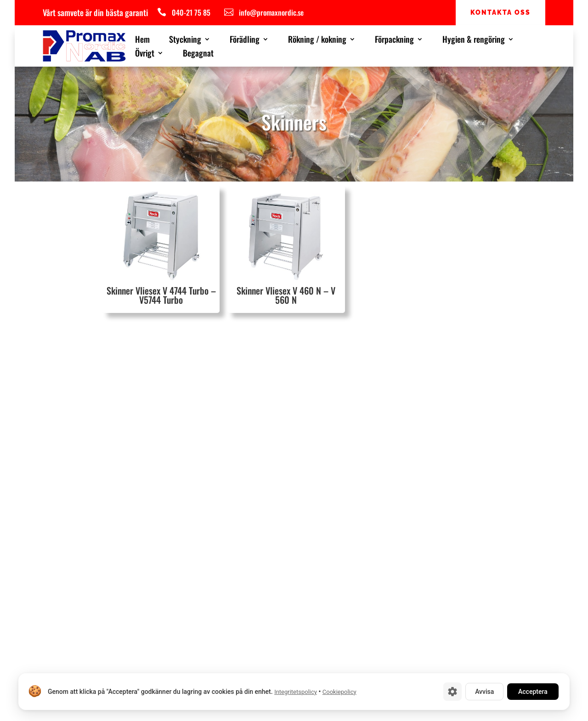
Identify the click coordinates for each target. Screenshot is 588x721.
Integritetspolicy (296, 692)
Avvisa (484, 692)
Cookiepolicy (339, 692)
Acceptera (533, 692)
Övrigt (145, 54)
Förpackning (394, 40)
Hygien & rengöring (474, 40)
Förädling (245, 40)
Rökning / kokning (317, 40)
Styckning (185, 40)
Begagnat (198, 54)
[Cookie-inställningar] (452, 692)
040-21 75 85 (191, 12)
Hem (142, 40)
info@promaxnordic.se (271, 12)
